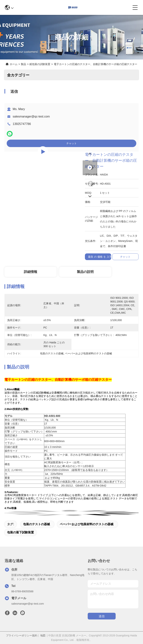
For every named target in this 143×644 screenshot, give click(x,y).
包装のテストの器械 (36, 524)
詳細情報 (31, 272)
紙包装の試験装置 (40, 64)
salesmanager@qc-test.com (31, 116)
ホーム (14, 64)
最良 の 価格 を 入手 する (103, 257)
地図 (43, 635)
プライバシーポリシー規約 (22, 635)
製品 (23, 64)
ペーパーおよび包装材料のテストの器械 (87, 524)
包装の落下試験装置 (20, 532)
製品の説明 (85, 272)
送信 (102, 616)
